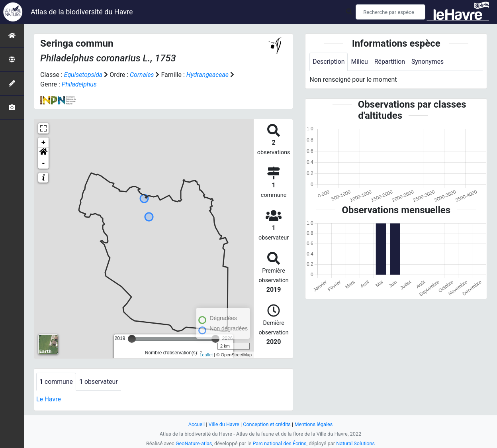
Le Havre (49, 400)
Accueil (196, 424)
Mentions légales (314, 424)
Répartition (390, 62)
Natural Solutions (356, 443)
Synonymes (429, 62)
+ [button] (44, 143)
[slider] (132, 339)
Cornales (142, 75)
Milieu (360, 62)
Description (329, 62)
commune (56, 382)
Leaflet (206, 355)
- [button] (44, 163)
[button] (43, 153)
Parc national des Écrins (280, 443)
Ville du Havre (223, 424)
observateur (99, 382)
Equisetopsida (84, 75)
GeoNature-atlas (193, 443)
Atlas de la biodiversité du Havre (82, 12)
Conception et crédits (267, 424)
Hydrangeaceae (208, 75)
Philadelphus (79, 84)
